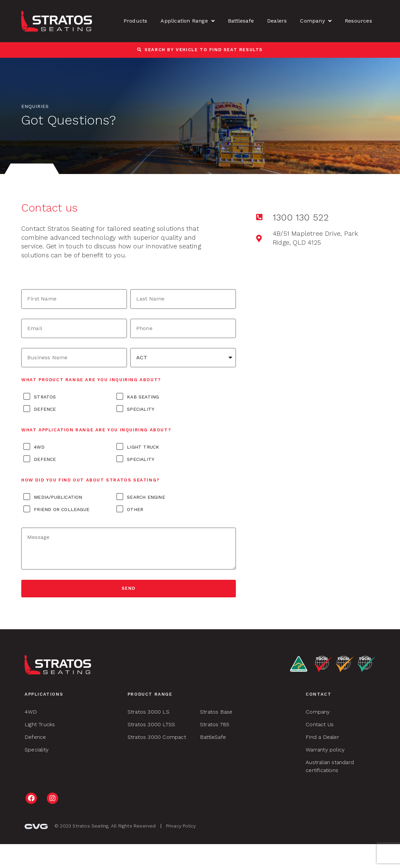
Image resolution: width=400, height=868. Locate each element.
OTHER (135, 509)
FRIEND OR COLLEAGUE (62, 509)
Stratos (45, 397)
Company (316, 21)
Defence (45, 409)
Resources (358, 21)
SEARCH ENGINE (146, 497)
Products (136, 21)
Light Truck (143, 447)
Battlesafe (241, 21)
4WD (39, 447)
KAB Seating (143, 397)
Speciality (141, 409)
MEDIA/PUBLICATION (58, 497)
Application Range (188, 21)
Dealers (277, 21)
